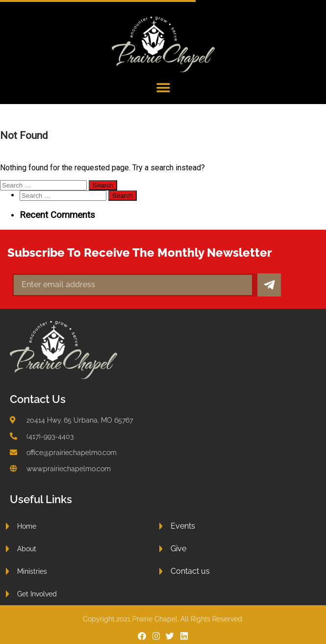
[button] (163, 88)
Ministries (32, 571)
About (27, 549)
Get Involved (37, 594)
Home (27, 526)
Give (178, 549)
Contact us (190, 571)
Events (183, 526)
